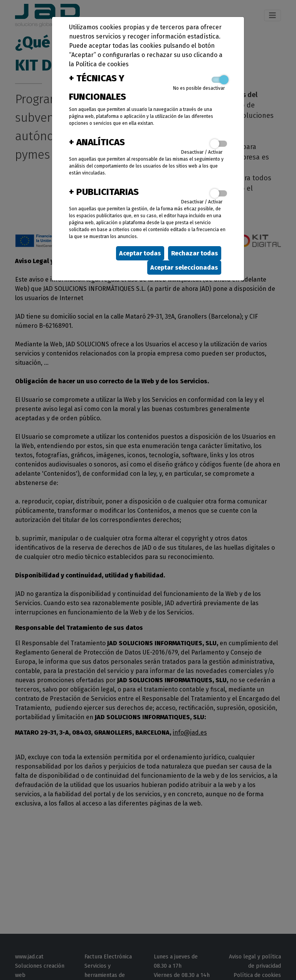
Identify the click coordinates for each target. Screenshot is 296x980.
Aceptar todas (140, 253)
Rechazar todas (195, 253)
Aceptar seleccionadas (184, 268)
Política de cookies (102, 64)
